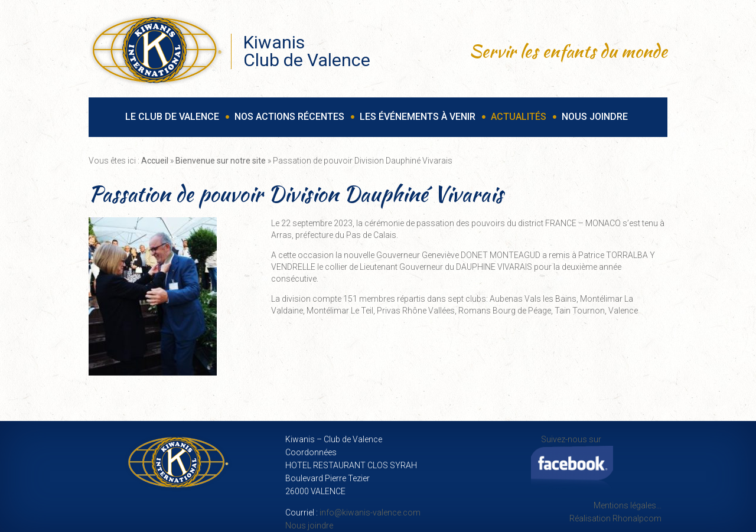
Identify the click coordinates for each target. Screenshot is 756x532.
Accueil (155, 161)
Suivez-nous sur (572, 463)
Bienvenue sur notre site (221, 161)
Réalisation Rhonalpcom (615, 518)
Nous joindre (309, 526)
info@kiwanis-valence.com (370, 513)
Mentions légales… (628, 505)
